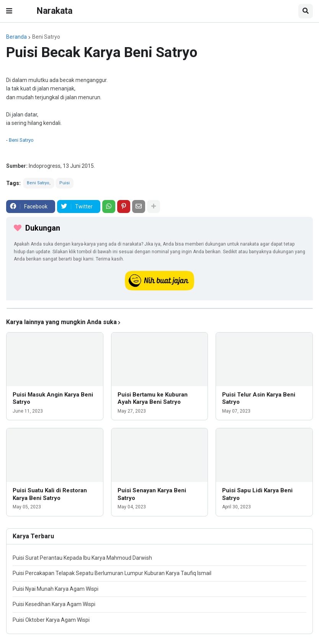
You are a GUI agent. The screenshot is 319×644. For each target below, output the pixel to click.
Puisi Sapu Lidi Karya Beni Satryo (257, 494)
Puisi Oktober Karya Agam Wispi (51, 620)
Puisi (65, 183)
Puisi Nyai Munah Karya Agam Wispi (56, 589)
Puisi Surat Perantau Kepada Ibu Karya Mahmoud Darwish (82, 558)
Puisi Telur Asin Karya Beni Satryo (259, 398)
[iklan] (160, 308)
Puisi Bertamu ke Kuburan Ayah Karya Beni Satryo (153, 398)
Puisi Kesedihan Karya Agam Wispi (54, 604)
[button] (9, 11)
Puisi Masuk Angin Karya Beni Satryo (53, 398)
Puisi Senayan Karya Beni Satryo (152, 494)
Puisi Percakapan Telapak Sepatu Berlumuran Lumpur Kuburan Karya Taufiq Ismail (112, 573)
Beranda (16, 37)
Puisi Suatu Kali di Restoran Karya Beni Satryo (50, 494)
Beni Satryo (46, 37)
